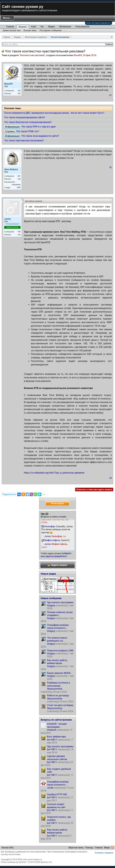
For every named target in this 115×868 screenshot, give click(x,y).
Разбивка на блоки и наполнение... (58, 684)
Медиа (51, 27)
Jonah (50, 788)
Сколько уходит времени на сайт (56, 806)
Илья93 (78, 55)
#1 (111, 95)
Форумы (23, 27)
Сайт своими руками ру (23, 7)
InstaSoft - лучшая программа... (57, 725)
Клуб (34, 27)
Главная (10, 27)
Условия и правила (104, 853)
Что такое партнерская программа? (24, 140)
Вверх (107, 848)
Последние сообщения (51, 30)
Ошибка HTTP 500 (57, 794)
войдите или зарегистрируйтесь (56, 555)
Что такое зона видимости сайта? (40, 136)
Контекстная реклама (32, 55)
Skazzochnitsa (55, 689)
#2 (111, 167)
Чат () (45, 514)
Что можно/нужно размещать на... (57, 639)
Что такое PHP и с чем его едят (39, 127)
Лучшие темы (30, 30)
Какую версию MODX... (60, 673)
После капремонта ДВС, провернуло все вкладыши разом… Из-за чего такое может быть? (54, 113)
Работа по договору (58, 696)
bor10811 (52, 740)
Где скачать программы (60, 602)
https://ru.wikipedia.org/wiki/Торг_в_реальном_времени (54, 473)
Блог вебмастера (56, 737)
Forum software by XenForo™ (27, 862)
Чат (42, 27)
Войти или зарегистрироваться (99, 23)
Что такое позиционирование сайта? (25, 117)
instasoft (52, 730)
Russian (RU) (8, 848)
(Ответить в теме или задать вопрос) (94, 490)
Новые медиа (48, 574)
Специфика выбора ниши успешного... (58, 626)
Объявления (65, 27)
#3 (111, 478)
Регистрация (57, 503)
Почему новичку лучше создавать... (60, 614)
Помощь (89, 848)
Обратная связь (76, 848)
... (65, 30)
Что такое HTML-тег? (28, 131)
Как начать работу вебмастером (57, 662)
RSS (112, 847)
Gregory (51, 605)
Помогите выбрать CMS (60, 651)
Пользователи (82, 27)
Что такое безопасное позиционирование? (28, 122)
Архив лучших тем (12, 30)
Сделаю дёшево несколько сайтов (57, 758)
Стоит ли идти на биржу (60, 705)
